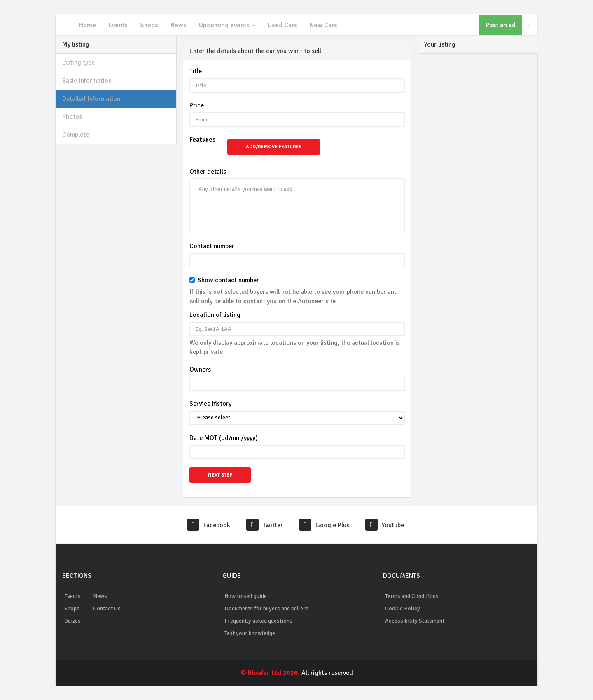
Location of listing (215, 315)
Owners (200, 370)
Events (118, 25)
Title (196, 71)
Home (88, 25)
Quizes (72, 621)
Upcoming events (227, 25)
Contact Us (107, 608)
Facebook (209, 525)
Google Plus (324, 525)
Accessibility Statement (415, 621)
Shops (149, 25)
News (179, 25)
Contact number (212, 246)
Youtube (385, 525)
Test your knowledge (250, 633)
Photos (72, 116)
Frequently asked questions (258, 621)
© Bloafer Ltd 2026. (270, 673)
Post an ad (501, 25)
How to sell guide (246, 596)
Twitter (265, 525)
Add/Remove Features (274, 147)
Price (197, 105)
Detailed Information (91, 99)
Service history (210, 404)
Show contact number (228, 280)
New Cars (323, 25)
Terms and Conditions (412, 596)
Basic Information (87, 81)
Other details (208, 172)
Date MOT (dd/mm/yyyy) (224, 438)
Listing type (78, 63)
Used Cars (282, 25)
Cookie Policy (403, 608)
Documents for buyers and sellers (266, 608)
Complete (76, 135)
